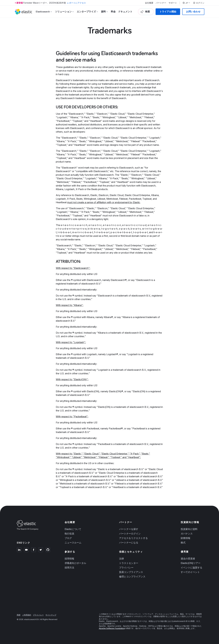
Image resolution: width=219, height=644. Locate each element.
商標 (19, 615)
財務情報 (185, 538)
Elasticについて (73, 529)
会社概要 (149, 3)
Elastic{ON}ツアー (191, 563)
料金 (113, 12)
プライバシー (126, 568)
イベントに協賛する (191, 568)
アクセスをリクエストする (133, 538)
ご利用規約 (27, 615)
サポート (173, 3)
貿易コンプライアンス (131, 572)
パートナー (161, 3)
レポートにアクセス (76, 3)
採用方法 (69, 568)
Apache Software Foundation (112, 628)
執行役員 (69, 534)
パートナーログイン (130, 534)
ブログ (68, 538)
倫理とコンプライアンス (132, 577)
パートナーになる (129, 543)
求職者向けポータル (75, 563)
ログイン (199, 3)
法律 (121, 559)
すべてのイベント (190, 572)
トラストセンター (129, 563)
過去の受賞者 (188, 559)
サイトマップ (51, 615)
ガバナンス (187, 534)
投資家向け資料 (189, 529)
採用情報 (69, 559)
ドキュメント (125, 12)
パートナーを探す (129, 529)
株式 (183, 543)
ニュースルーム (73, 543)
